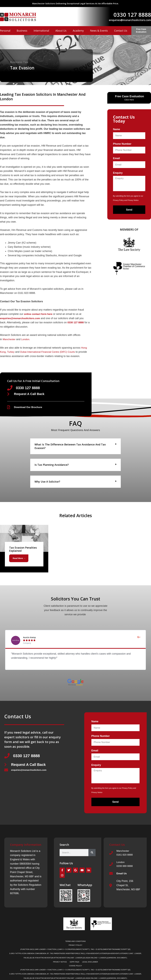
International (41, 31)
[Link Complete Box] (24, 549)
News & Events (99, 31)
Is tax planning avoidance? (52, 466)
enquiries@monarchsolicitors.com (130, 20)
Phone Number (122, 144)
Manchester (9, 339)
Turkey (11, 352)
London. (27, 339)
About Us (61, 31)
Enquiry (118, 173)
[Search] (92, 854)
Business (22, 31)
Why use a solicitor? (47, 482)
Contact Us (121, 31)
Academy (78, 31)
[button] (75, 447)
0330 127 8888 (132, 15)
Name (117, 129)
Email (116, 158)
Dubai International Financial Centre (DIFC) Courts (50, 352)
